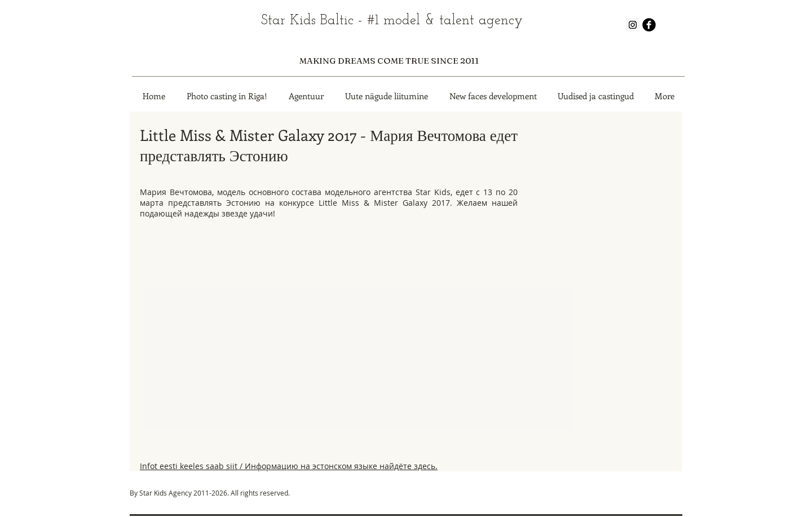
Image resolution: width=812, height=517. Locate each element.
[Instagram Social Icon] (633, 25)
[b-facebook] (649, 25)
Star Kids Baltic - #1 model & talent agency (392, 21)
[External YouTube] (329, 336)
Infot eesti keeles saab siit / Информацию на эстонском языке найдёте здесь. (289, 466)
